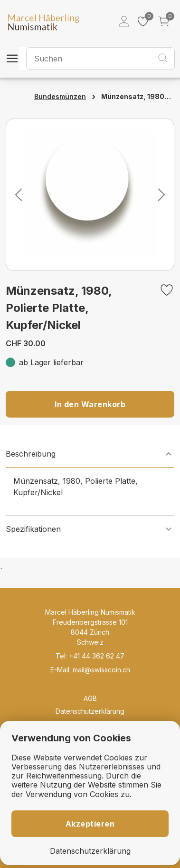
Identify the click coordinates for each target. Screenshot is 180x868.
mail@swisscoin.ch (101, 670)
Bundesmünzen (60, 96)
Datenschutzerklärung (90, 711)
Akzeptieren (90, 824)
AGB (90, 698)
